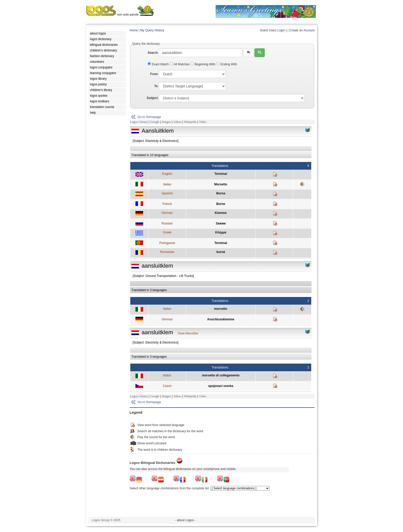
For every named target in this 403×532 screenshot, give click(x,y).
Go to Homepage (149, 117)
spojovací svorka (221, 386)
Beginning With (203, 64)
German (167, 213)
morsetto (221, 309)
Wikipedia (190, 122)
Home (134, 30)
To (156, 86)
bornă (221, 252)
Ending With (227, 64)
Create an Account (302, 30)
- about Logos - (185, 520)
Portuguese (167, 243)
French (167, 204)
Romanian (167, 252)
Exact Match (159, 64)
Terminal (221, 174)
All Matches (180, 64)
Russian (167, 223)
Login (281, 30)
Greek (167, 232)
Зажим (221, 223)
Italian (167, 184)
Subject (152, 98)
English (167, 174)
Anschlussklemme (221, 319)
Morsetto (221, 184)
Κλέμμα (221, 232)
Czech (167, 386)
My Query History (152, 30)
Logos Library (139, 122)
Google (155, 122)
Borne (221, 204)
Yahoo (177, 122)
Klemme (221, 213)
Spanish (167, 193)
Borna (221, 193)
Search (153, 53)
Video (203, 122)
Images (166, 122)
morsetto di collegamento (221, 375)
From (154, 74)
